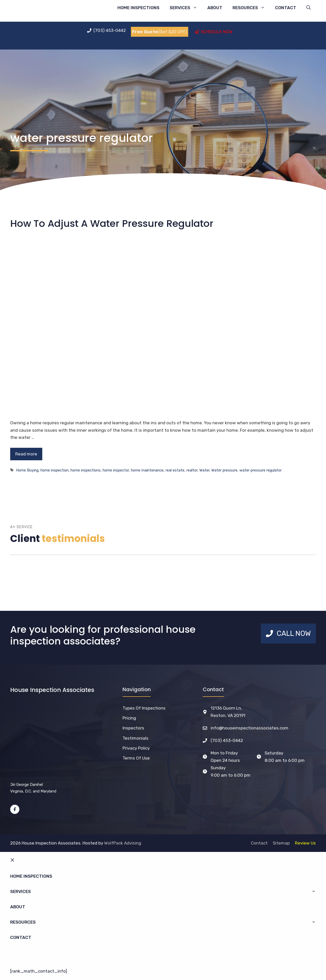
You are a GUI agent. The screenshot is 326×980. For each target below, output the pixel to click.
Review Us (305, 843)
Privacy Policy (136, 748)
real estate (175, 470)
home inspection (55, 470)
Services (186, 8)
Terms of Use (136, 758)
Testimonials (135, 738)
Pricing (129, 718)
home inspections (86, 470)
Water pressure (224, 470)
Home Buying (27, 470)
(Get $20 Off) (160, 32)
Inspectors (133, 728)
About (215, 8)
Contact (286, 8)
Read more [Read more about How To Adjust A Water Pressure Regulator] (26, 454)
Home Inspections (138, 8)
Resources (251, 8)
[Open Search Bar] (309, 8)
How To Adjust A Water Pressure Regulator (112, 223)
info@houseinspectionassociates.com (249, 728)
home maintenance (147, 470)
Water (204, 470)
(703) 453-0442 (227, 740)
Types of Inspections (144, 708)
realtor (192, 470)
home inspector (116, 470)
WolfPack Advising (123, 843)
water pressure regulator (261, 470)
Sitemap (281, 843)
